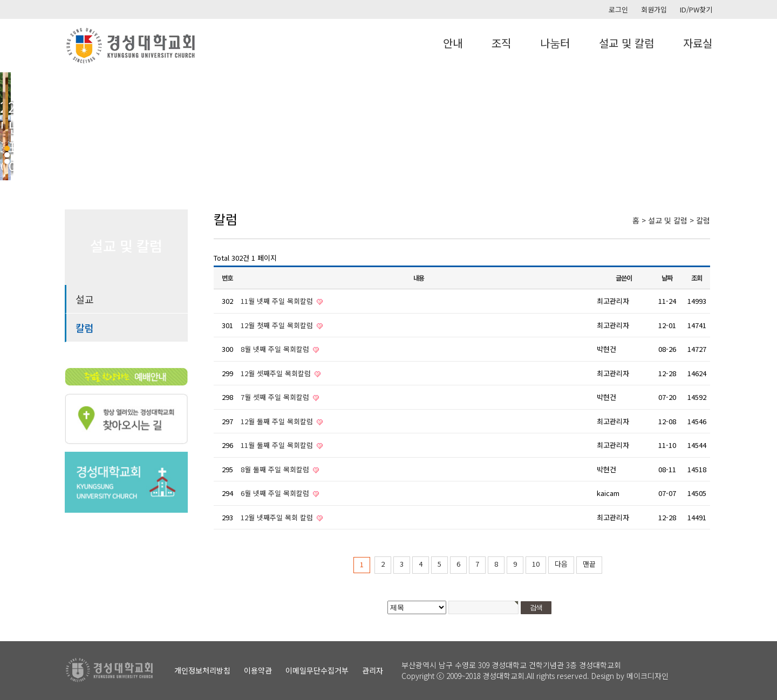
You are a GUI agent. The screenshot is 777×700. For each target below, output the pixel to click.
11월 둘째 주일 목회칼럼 (278, 445)
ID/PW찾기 (696, 9)
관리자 (373, 670)
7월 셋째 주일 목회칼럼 (276, 397)
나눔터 (555, 43)
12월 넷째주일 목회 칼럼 (278, 517)
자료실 (698, 43)
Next (763, 126)
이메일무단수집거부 (317, 670)
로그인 (618, 9)
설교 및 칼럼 (626, 43)
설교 (85, 299)
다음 (561, 564)
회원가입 (654, 9)
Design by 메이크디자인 (630, 676)
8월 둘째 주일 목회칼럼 (276, 469)
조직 (501, 43)
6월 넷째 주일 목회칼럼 (276, 493)
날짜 (667, 278)
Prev (14, 126)
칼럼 (85, 328)
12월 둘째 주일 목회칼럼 (278, 421)
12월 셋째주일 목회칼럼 (277, 373)
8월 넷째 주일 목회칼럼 (276, 349)
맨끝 (589, 564)
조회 (697, 278)
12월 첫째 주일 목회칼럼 (278, 325)
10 (536, 564)
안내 (453, 43)
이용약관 (258, 670)
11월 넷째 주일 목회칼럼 (278, 301)
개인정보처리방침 (202, 670)
